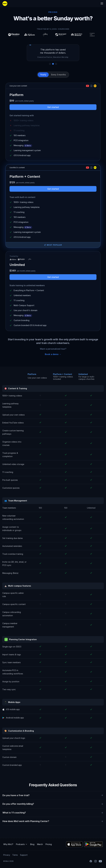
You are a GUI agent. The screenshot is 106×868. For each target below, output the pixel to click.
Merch (40, 844)
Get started (53, 107)
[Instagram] (96, 861)
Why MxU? (8, 844)
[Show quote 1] (50, 64)
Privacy (7, 855)
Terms (15, 855)
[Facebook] (91, 861)
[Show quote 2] (53, 64)
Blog (32, 844)
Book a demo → (53, 354)
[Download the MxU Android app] (93, 844)
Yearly (43, 75)
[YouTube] (100, 861)
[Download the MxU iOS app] (74, 844)
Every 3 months (59, 75)
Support (24, 855)
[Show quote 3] (56, 64)
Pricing (49, 844)
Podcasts (22, 844)
